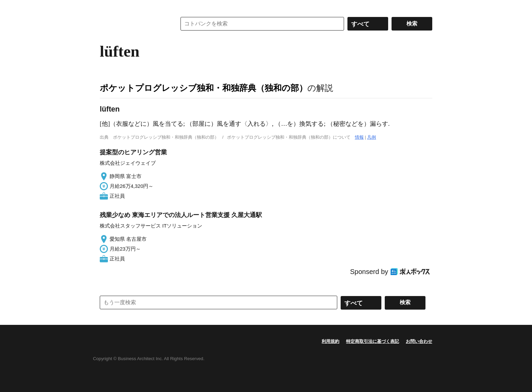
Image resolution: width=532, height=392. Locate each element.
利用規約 (330, 341)
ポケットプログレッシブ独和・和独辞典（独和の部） (204, 88)
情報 (359, 137)
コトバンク (133, 24)
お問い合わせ (419, 341)
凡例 (372, 137)
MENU (107, 7)
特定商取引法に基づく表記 (373, 341)
